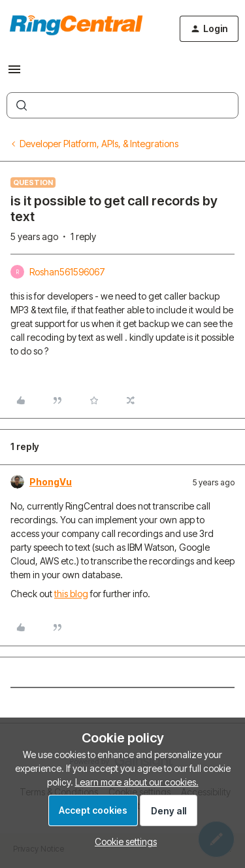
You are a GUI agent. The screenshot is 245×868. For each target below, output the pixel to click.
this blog (71, 594)
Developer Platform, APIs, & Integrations (99, 144)
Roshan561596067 (67, 272)
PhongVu (51, 482)
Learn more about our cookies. (137, 782)
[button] (14, 74)
